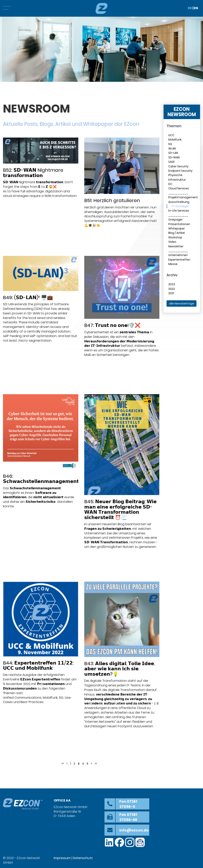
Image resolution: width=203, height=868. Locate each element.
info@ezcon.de (134, 830)
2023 (172, 284)
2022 (172, 289)
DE (190, 8)
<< (63, 764)
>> (96, 764)
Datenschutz (83, 858)
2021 (171, 293)
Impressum (62, 858)
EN (196, 8)
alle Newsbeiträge (181, 303)
